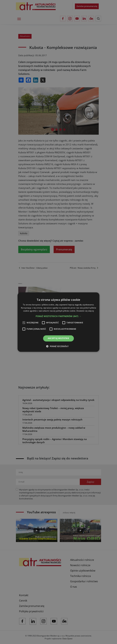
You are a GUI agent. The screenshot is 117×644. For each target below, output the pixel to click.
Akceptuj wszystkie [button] (58, 338)
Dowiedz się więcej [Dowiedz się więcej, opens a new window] (85, 311)
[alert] (58, 322)
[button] (58, 316)
